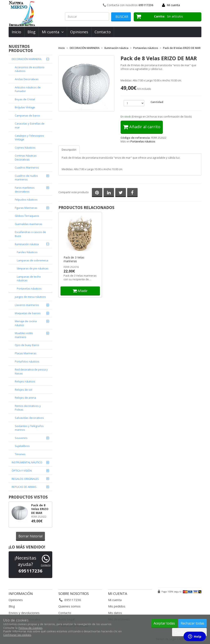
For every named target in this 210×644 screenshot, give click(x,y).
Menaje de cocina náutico (26, 323)
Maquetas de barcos (28, 313)
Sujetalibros (22, 446)
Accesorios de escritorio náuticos (30, 69)
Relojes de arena (25, 398)
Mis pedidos (117, 606)
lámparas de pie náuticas (33, 268)
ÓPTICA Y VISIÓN (22, 471)
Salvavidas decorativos (29, 418)
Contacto (103, 32)
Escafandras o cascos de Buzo (30, 234)
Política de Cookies (30, 628)
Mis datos (115, 613)
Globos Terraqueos (27, 216)
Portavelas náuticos (29, 289)
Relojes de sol (23, 390)
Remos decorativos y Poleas (28, 408)
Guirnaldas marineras (29, 224)
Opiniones (79, 32)
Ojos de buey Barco (27, 345)
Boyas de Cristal (25, 99)
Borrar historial (30, 536)
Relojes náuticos (25, 381)
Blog (31, 32)
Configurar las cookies (17, 635)
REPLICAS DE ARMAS (24, 487)
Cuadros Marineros (27, 167)
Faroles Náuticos (27, 252)
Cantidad (157, 102)
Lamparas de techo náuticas (29, 279)
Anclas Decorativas (27, 79)
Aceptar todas (164, 623)
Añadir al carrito (142, 127)
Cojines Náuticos (25, 148)
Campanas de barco (27, 115)
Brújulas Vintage (25, 107)
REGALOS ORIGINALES (25, 479)
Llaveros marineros (27, 305)
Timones (20, 454)
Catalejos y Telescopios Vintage (29, 138)
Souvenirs (21, 438)
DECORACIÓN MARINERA (27, 59)
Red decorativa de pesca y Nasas (31, 371)
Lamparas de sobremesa (33, 260)
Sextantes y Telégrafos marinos (29, 428)
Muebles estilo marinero (24, 335)
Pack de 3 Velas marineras (74, 259)
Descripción (69, 150)
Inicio (16, 32)
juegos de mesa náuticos (30, 297)
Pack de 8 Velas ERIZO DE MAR (40, 509)
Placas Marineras (26, 353)
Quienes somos (70, 606)
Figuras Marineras (26, 208)
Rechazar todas (192, 623)
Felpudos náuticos (26, 200)
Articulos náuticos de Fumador (28, 89)
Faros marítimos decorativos (25, 190)
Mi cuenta (173, 5)
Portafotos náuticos (27, 361)
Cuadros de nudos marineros (26, 178)
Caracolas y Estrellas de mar (30, 125)
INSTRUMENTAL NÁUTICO (27, 462)
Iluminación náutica (27, 244)
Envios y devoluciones (24, 613)
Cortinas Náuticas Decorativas (26, 158)
